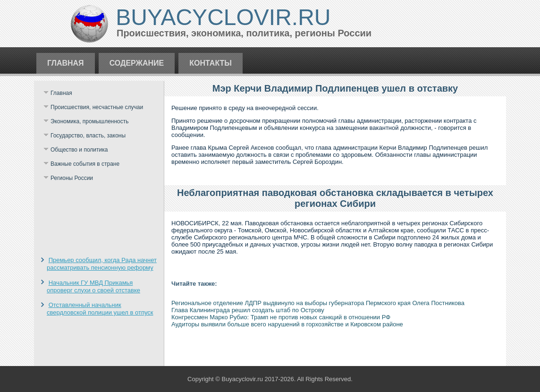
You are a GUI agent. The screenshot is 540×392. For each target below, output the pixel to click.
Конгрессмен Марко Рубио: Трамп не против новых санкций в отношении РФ (281, 317)
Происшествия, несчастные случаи (97, 107)
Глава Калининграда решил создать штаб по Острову (248, 310)
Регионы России (72, 178)
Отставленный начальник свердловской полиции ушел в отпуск (100, 309)
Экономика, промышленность (90, 121)
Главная (66, 63)
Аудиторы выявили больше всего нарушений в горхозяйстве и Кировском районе (287, 324)
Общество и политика (79, 150)
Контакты (211, 63)
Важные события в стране (85, 164)
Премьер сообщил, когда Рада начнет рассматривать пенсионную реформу (102, 264)
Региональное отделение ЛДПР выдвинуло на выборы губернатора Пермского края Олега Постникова (318, 303)
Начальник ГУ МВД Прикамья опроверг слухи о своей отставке (93, 286)
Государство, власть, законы (88, 136)
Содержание (137, 63)
